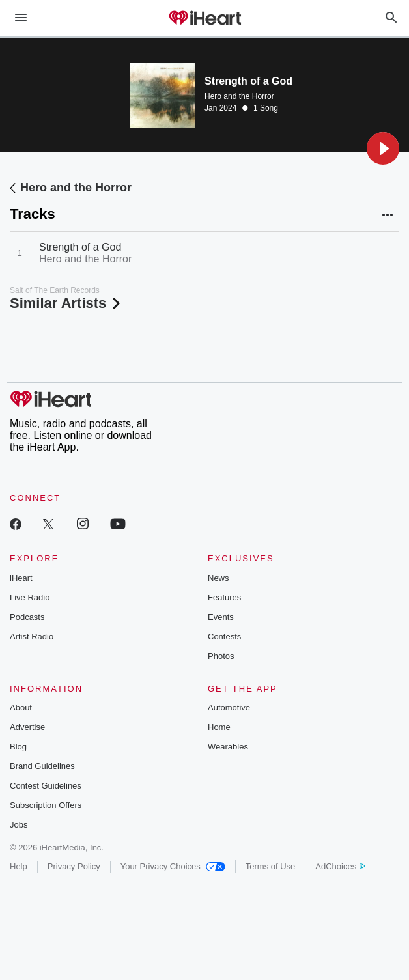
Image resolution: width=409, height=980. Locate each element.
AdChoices (340, 866)
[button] (383, 148)
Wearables (228, 747)
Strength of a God (80, 247)
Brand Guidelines (42, 766)
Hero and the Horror (239, 96)
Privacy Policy (74, 866)
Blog (18, 747)
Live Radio (30, 597)
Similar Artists (66, 303)
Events (221, 617)
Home (219, 727)
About (21, 707)
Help (19, 866)
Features (224, 597)
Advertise (27, 727)
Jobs (19, 825)
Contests (224, 637)
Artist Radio (32, 637)
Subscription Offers (46, 805)
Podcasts (27, 617)
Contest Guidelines (46, 786)
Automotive (229, 707)
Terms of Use (271, 866)
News (219, 578)
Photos (221, 656)
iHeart (21, 578)
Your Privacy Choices (173, 866)
